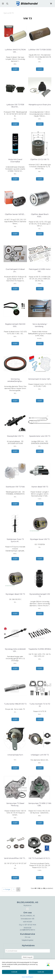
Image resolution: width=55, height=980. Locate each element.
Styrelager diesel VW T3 (15, 594)
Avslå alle (14, 972)
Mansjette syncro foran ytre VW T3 (40, 106)
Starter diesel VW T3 (40, 487)
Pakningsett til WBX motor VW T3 (40, 270)
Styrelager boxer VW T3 (40, 539)
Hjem (5, 13)
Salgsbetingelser (28, 940)
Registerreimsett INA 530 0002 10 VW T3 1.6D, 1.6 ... (15, 325)
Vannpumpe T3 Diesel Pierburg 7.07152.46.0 (15, 804)
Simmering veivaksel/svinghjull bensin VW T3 (15, 381)
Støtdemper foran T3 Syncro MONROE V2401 (15, 540)
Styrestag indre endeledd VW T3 (15, 650)
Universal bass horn (15, 755)
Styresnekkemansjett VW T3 (40, 595)
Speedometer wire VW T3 (40, 436)
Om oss (28, 937)
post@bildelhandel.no (28, 930)
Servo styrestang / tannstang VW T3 (40, 325)
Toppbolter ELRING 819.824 (40, 649)
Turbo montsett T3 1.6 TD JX (40, 705)
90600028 (27, 928)
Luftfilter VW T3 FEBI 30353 (40, 50)
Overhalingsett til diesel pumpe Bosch (15, 270)
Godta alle (41, 972)
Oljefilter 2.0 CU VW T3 (40, 159)
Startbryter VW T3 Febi (15, 487)
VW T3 (11, 13)
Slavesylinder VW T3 (15, 436)
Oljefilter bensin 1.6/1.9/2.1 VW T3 (15, 215)
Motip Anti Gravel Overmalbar (15, 161)
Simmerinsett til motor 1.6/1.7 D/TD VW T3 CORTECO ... (40, 380)
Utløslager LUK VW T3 (40, 755)
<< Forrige (7, 889)
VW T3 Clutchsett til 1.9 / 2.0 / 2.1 (40, 859)
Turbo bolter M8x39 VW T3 (15, 704)
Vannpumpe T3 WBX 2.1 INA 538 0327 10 (40, 804)
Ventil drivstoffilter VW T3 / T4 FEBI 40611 (15, 859)
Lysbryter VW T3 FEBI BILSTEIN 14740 (15, 106)
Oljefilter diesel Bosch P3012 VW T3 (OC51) (40, 215)
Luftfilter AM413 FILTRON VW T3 (15, 51)
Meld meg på (28, 957)
